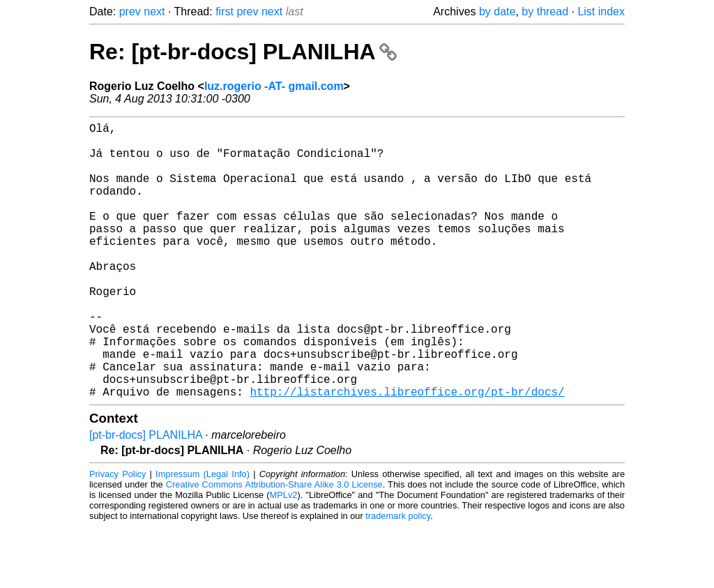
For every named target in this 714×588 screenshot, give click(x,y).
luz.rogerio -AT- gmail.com (274, 86)
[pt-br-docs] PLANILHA (146, 496)
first (225, 12)
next (154, 12)
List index (601, 12)
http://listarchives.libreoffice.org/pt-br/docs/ (407, 453)
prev (130, 12)
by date (497, 12)
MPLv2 (284, 556)
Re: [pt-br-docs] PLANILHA (243, 52)
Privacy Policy (117, 535)
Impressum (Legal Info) (203, 535)
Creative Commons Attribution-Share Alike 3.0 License (274, 546)
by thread (545, 12)
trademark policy (398, 577)
